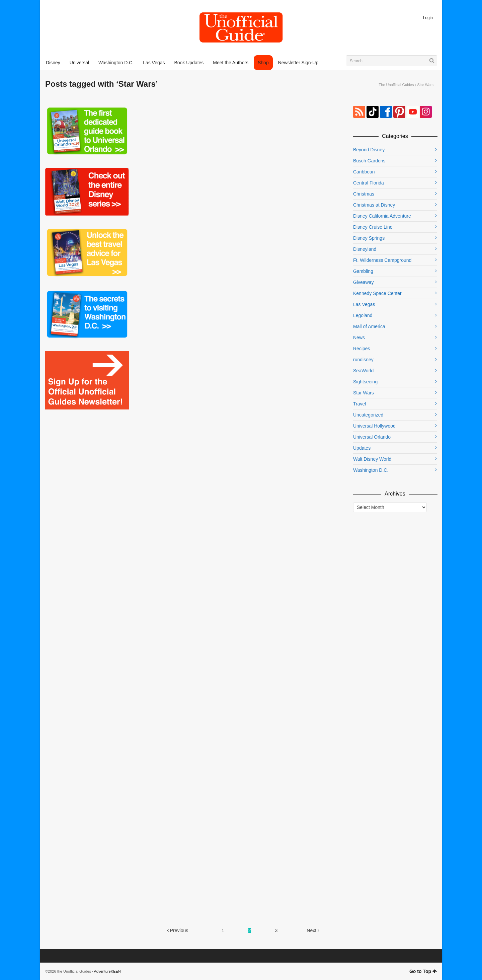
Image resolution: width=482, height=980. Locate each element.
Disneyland (365, 249)
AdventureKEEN (107, 971)
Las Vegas (364, 304)
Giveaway (363, 282)
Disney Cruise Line (373, 227)
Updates (362, 448)
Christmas (364, 194)
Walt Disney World (372, 459)
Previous (178, 930)
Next (313, 930)
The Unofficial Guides (396, 85)
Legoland (363, 315)
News (359, 337)
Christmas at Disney (374, 205)
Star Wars (364, 393)
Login (428, 18)
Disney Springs (369, 238)
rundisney (363, 360)
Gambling (363, 271)
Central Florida (369, 183)
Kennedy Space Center (377, 293)
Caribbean (364, 172)
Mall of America (369, 326)
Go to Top (423, 971)
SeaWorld (363, 371)
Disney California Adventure (382, 216)
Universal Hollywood (374, 426)
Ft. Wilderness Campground (382, 260)
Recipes (362, 349)
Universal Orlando (372, 437)
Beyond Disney (369, 150)
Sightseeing (365, 382)
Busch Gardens (369, 161)
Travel (359, 404)
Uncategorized (368, 415)
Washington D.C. (371, 470)
